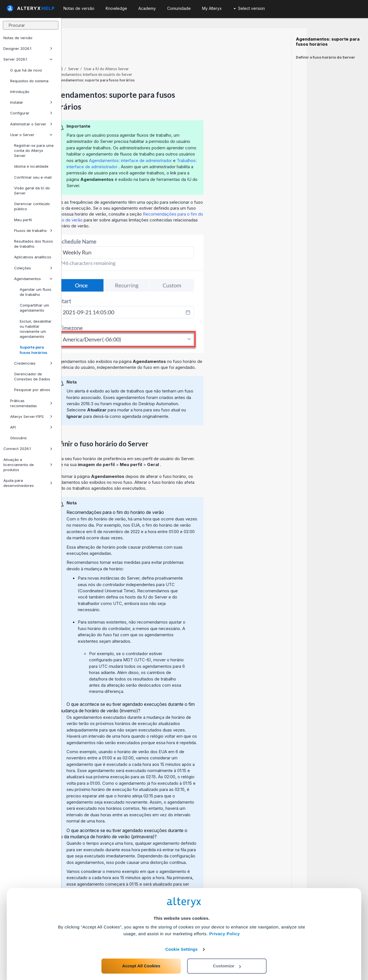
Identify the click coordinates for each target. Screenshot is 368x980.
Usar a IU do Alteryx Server (168, 53)
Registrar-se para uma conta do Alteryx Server (34, 150)
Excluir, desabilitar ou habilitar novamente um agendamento (36, 329)
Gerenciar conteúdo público (32, 206)
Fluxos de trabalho (33, 230)
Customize (227, 955)
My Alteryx (212, 8)
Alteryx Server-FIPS (31, 416)
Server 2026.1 (28, 59)
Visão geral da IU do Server (32, 190)
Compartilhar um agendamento (34, 308)
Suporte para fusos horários (34, 350)
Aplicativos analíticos (33, 257)
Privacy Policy (224, 923)
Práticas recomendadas (31, 403)
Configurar (31, 113)
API (31, 427)
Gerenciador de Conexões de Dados (32, 376)
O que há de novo (26, 70)
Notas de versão (18, 38)
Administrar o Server (31, 124)
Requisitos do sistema (29, 81)
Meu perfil (23, 220)
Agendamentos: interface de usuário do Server (156, 59)
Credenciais (33, 363)
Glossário (18, 438)
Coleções (33, 268)
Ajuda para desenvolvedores (28, 483)
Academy (147, 8)
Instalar (31, 102)
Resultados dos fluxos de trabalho (34, 244)
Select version (249, 8)
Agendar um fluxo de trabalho (36, 292)
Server (135, 53)
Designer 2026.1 (28, 48)
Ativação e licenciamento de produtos (28, 465)
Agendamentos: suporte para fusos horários (328, 42)
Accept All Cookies (141, 955)
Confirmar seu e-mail (33, 177)
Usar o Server (31, 135)
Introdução (20, 92)
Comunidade (179, 8)
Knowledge (116, 8)
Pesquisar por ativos (32, 390)
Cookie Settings (182, 938)
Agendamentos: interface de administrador (192, 145)
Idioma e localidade (31, 166)
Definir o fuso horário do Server (325, 57)
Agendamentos (33, 279)
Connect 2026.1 (28, 449)
